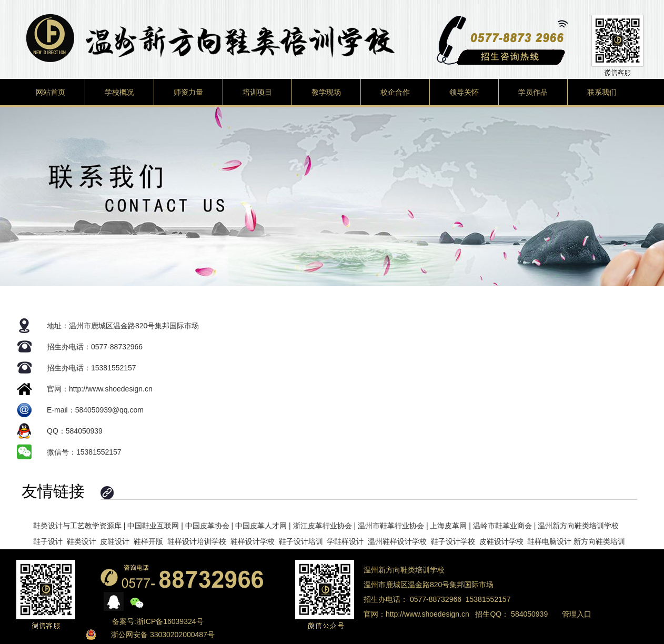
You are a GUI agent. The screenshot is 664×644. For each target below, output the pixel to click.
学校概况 (119, 92)
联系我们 (602, 92)
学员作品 (533, 92)
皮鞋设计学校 (501, 541)
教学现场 (326, 92)
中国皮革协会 (207, 526)
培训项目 (257, 92)
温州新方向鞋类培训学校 (578, 526)
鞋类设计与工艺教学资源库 (77, 526)
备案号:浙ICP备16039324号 (158, 621)
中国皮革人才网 (261, 526)
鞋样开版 (148, 541)
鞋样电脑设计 (549, 541)
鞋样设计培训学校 (197, 541)
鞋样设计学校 (253, 541)
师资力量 (188, 92)
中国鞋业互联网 (153, 526)
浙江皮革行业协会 (323, 526)
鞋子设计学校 (453, 541)
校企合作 (395, 92)
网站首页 (51, 92)
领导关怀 (464, 92)
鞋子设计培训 (301, 541)
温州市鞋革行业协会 (391, 526)
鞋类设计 (82, 541)
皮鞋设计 (115, 541)
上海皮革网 (448, 526)
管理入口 (577, 614)
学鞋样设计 (345, 541)
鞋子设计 (48, 541)
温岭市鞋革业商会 (502, 526)
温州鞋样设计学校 (397, 541)
